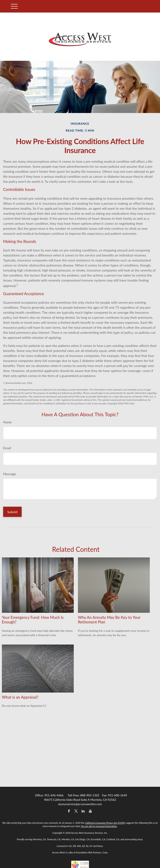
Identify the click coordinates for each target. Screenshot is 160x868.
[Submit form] (12, 512)
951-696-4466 (54, 795)
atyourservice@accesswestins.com (80, 804)
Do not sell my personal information (99, 826)
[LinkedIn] (83, 811)
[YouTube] (90, 811)
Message (10, 474)
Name (7, 422)
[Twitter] (76, 811)
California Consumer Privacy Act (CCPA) (105, 823)
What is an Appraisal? (20, 697)
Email (7, 448)
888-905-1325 (90, 795)
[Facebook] (69, 811)
